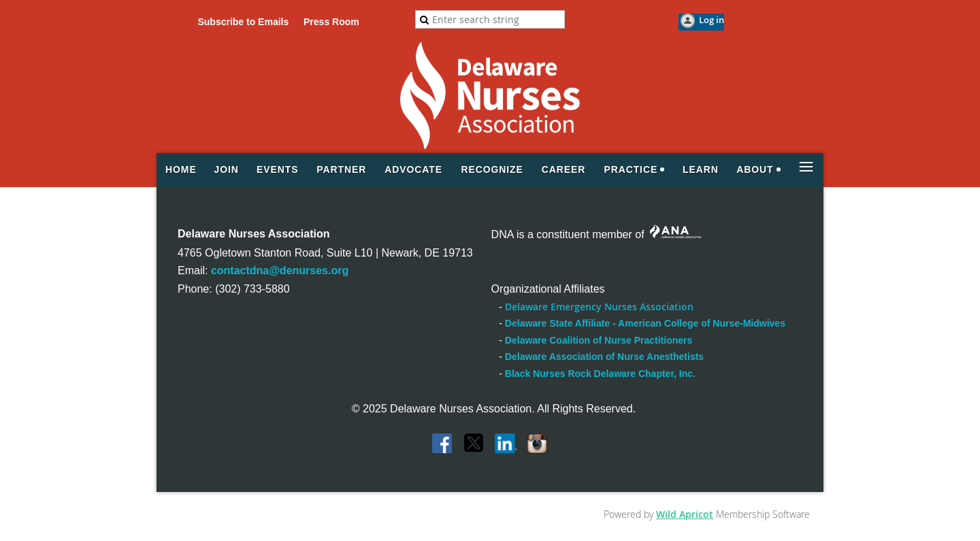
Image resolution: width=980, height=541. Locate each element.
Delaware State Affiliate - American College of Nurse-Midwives (645, 323)
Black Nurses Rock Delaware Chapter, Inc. (600, 374)
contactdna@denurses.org (280, 270)
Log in (712, 20)
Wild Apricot (685, 514)
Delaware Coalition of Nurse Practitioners (599, 340)
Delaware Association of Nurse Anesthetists (604, 357)
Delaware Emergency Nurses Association (599, 307)
